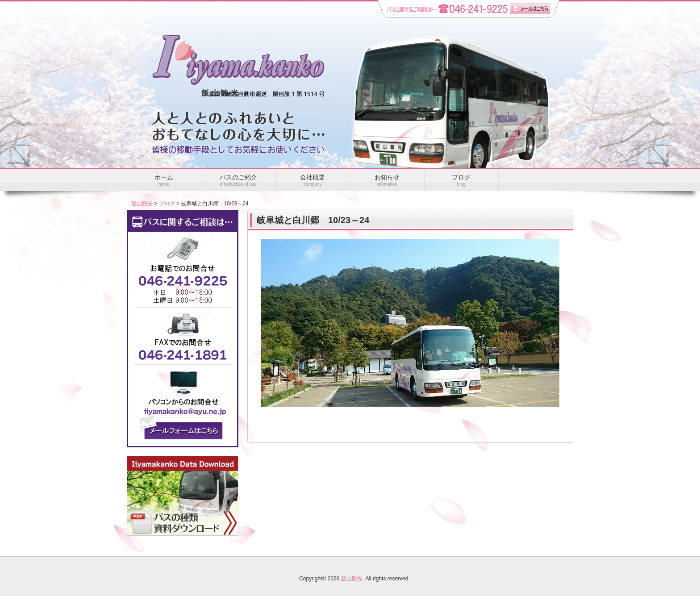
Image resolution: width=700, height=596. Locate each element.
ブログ (167, 204)
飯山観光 (142, 204)
